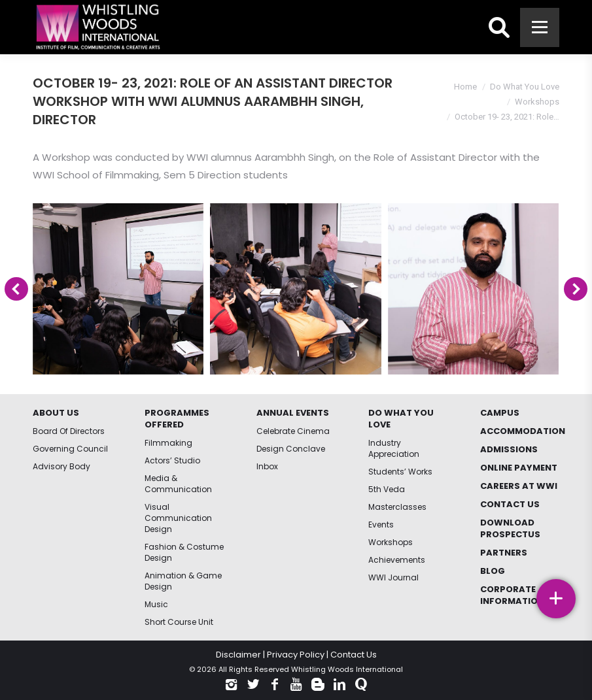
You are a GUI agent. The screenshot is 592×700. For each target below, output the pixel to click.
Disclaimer (238, 655)
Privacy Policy (296, 655)
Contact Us (354, 655)
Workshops (537, 102)
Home (465, 87)
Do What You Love (525, 87)
